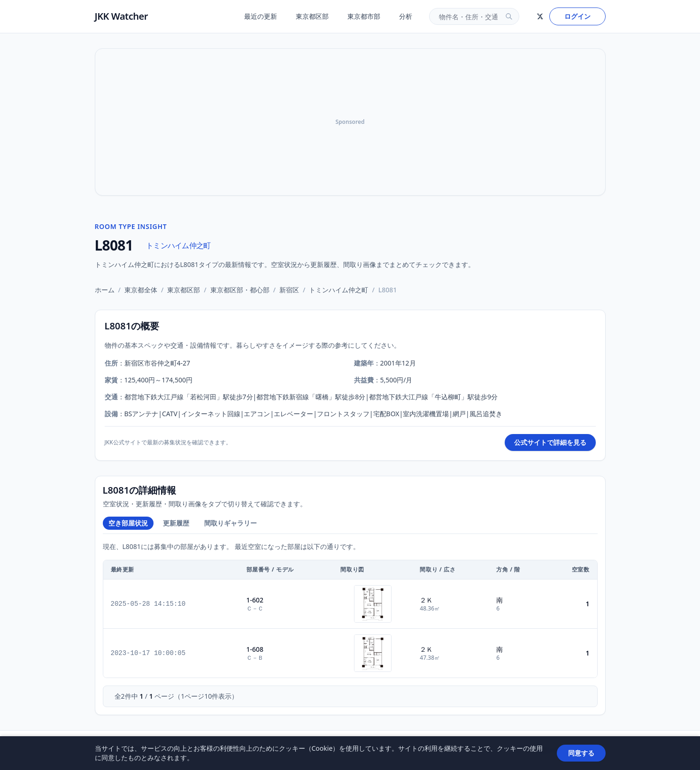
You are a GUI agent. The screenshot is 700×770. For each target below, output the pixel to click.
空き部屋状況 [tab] (128, 523)
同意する (581, 753)
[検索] (509, 16)
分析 (406, 16)
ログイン (577, 16)
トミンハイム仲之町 (178, 245)
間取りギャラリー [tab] (231, 523)
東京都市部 (364, 16)
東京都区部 (312, 16)
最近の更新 (261, 16)
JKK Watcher (121, 16)
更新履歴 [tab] (176, 523)
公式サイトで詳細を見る (550, 442)
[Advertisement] (350, 122)
